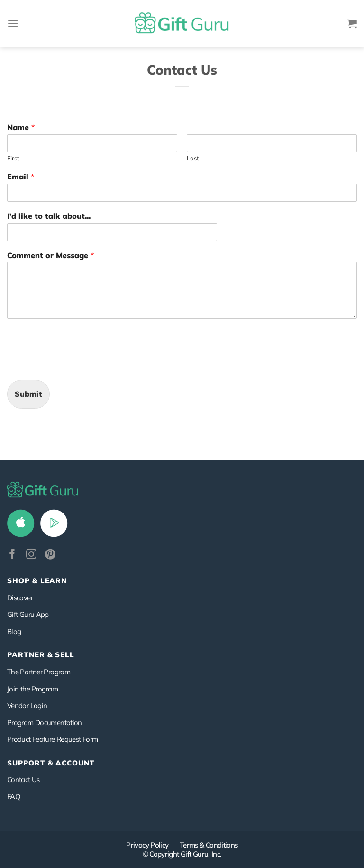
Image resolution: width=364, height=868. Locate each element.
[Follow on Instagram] (31, 555)
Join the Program (32, 689)
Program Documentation (45, 723)
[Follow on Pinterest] (50, 555)
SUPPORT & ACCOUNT (51, 763)
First (13, 158)
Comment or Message (50, 255)
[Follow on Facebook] (12, 555)
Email (21, 177)
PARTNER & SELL (41, 655)
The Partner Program (39, 672)
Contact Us (23, 779)
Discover (20, 598)
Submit (28, 394)
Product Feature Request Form (52, 739)
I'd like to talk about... (49, 216)
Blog (14, 631)
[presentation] (79, 364)
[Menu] (13, 23)
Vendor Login (27, 705)
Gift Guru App (28, 614)
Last (193, 158)
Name (21, 127)
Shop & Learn (37, 581)
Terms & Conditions (209, 845)
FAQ (14, 797)
